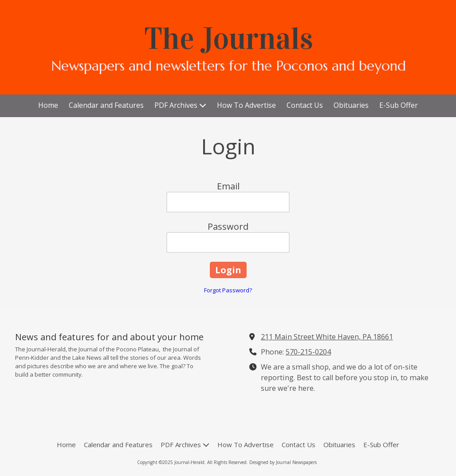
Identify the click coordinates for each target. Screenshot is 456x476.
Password (228, 226)
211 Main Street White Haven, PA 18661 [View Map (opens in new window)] (327, 337)
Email (228, 186)
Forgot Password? (228, 290)
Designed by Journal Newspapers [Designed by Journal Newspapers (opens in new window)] (283, 462)
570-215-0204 (308, 352)
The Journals (229, 39)
